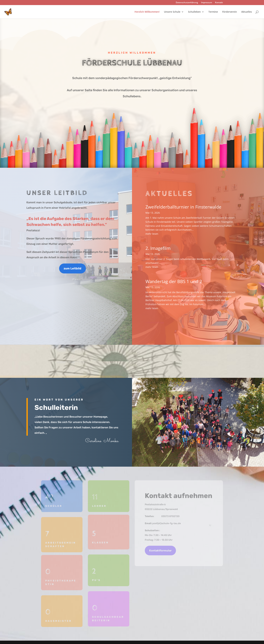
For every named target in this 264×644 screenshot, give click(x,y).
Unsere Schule (172, 12)
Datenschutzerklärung (187, 3)
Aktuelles (247, 12)
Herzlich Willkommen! (147, 12)
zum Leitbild (72, 268)
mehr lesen (152, 234)
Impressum (207, 3)
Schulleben (194, 12)
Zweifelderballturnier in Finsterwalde (183, 207)
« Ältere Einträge (155, 322)
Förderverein (230, 12)
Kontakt (219, 3)
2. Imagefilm (158, 248)
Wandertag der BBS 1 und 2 (174, 281)
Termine (213, 12)
